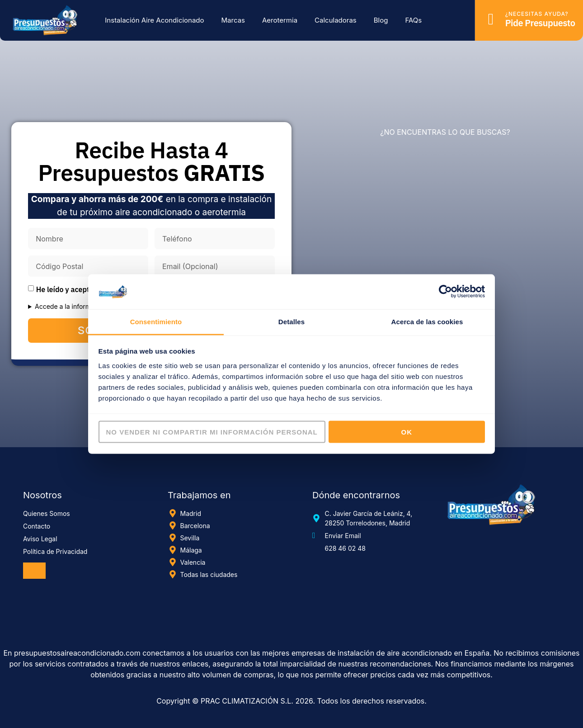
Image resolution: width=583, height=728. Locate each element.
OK (407, 432)
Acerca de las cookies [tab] (427, 321)
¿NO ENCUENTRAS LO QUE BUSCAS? (445, 132)
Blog (381, 20)
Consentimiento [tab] (156, 321)
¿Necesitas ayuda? (537, 14)
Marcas (233, 20)
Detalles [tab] (291, 321)
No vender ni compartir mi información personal (212, 432)
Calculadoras (336, 20)
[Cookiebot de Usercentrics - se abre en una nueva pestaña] (445, 292)
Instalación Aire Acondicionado (154, 20)
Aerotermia (280, 20)
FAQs (413, 20)
